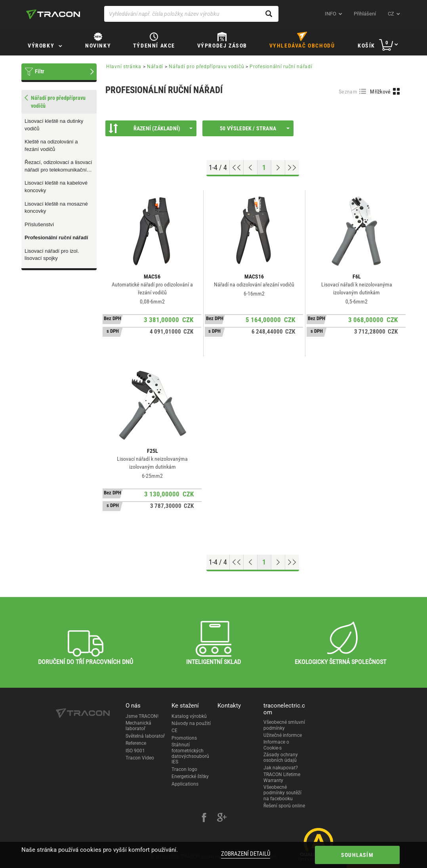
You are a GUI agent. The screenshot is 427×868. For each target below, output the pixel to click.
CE (174, 731)
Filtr (40, 71)
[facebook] (204, 818)
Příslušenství (39, 224)
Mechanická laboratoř (138, 726)
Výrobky (41, 46)
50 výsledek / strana (255, 128)
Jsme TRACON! (142, 716)
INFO (331, 14)
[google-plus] (222, 818)
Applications (185, 784)
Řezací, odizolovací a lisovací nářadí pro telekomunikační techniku (58, 166)
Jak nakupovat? (281, 768)
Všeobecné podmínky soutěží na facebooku (282, 793)
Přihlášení (365, 14)
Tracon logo (184, 769)
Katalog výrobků (189, 716)
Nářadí (155, 67)
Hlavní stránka (124, 67)
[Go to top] (237, 168)
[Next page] (278, 168)
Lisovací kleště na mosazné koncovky (56, 208)
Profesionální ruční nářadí (56, 238)
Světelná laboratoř (145, 736)
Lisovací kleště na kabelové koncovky (56, 187)
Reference (136, 743)
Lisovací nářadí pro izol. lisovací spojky (52, 255)
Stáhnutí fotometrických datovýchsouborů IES (190, 753)
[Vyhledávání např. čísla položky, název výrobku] (191, 14)
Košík (366, 46)
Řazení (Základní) (151, 128)
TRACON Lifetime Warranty (282, 777)
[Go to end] (292, 168)
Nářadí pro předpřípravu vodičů (206, 67)
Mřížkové (380, 92)
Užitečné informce (283, 735)
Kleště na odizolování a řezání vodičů (51, 145)
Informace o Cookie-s (276, 745)
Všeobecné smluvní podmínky (284, 725)
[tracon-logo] (53, 14)
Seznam (348, 92)
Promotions (184, 738)
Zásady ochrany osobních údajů (281, 757)
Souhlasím (357, 855)
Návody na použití (191, 723)
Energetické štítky (190, 776)
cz (391, 14)
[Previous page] (251, 168)
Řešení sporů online (284, 806)
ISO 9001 (135, 751)
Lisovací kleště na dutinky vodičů (54, 125)
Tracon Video (140, 758)
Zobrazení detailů (246, 854)
